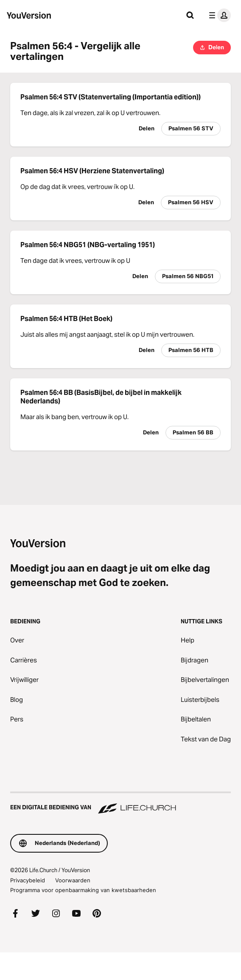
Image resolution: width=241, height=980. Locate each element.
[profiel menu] (218, 15)
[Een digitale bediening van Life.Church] (120, 803)
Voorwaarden (73, 880)
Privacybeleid (28, 880)
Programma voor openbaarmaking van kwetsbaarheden (83, 890)
